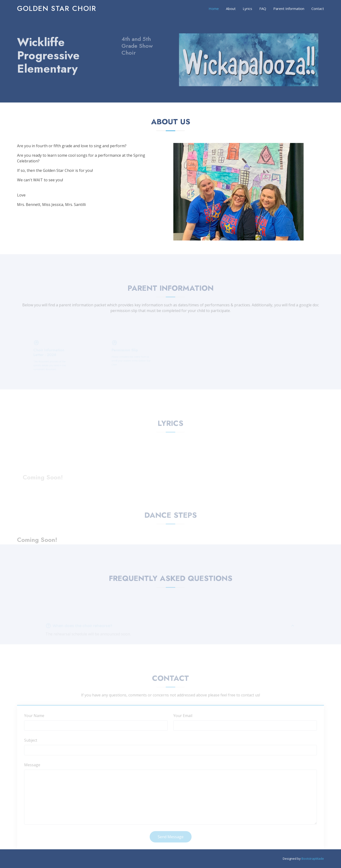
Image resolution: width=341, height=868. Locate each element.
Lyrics (247, 9)
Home (214, 9)
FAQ (263, 9)
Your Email (183, 721)
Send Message (171, 842)
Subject (31, 746)
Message (32, 770)
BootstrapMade (313, 859)
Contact (318, 9)
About (231, 9)
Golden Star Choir (57, 8)
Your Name (34, 721)
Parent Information (289, 9)
